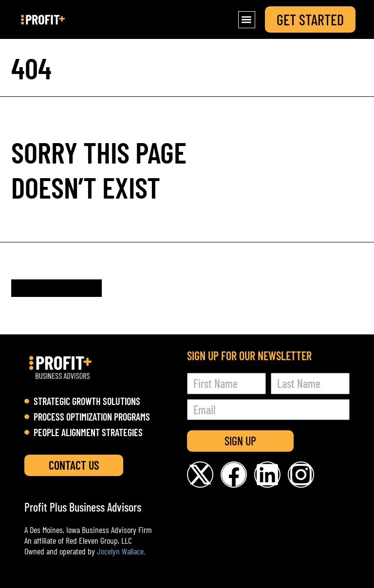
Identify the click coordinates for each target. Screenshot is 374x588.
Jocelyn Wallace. (121, 551)
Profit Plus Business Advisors (83, 507)
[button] (247, 20)
